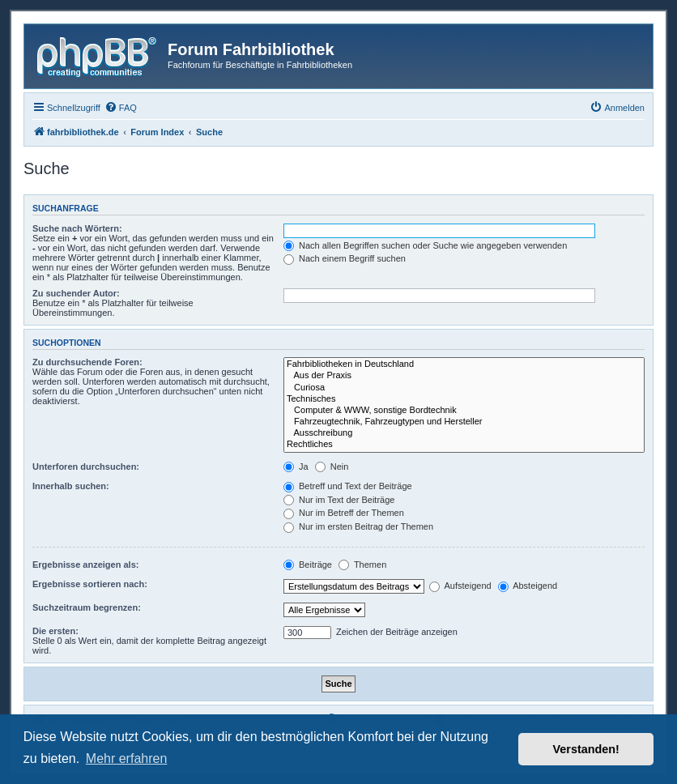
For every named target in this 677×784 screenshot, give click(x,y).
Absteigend (528, 586)
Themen (362, 565)
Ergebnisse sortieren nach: (90, 584)
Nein (332, 467)
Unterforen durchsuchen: (86, 467)
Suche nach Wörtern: (77, 228)
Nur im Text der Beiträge (339, 500)
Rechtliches (464, 445)
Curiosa (464, 388)
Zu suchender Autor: (76, 293)
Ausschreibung (464, 433)
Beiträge (308, 565)
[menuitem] (121, 108)
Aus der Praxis (464, 376)
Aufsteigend (460, 586)
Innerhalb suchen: (71, 486)
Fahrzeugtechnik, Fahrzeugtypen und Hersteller (464, 422)
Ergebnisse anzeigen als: (85, 565)
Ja (296, 467)
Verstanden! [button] (586, 749)
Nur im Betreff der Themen (344, 513)
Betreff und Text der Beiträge (348, 486)
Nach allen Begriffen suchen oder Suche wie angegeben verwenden (425, 245)
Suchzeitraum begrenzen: (87, 607)
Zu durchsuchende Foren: (87, 362)
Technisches (464, 399)
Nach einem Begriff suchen (345, 258)
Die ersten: (55, 631)
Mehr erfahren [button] (127, 758)
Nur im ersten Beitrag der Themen (358, 526)
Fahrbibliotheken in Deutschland (464, 364)
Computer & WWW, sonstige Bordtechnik (464, 411)
